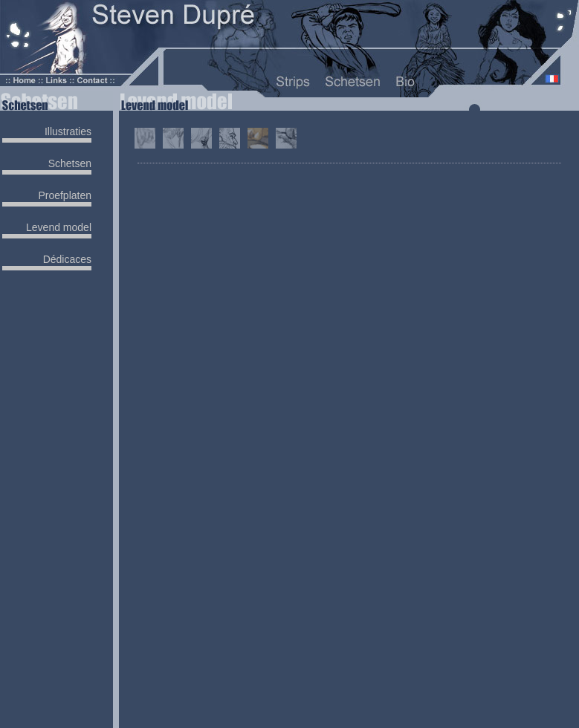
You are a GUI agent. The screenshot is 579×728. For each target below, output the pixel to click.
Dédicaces (67, 259)
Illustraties (68, 131)
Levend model (59, 227)
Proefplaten (65, 195)
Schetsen (70, 163)
